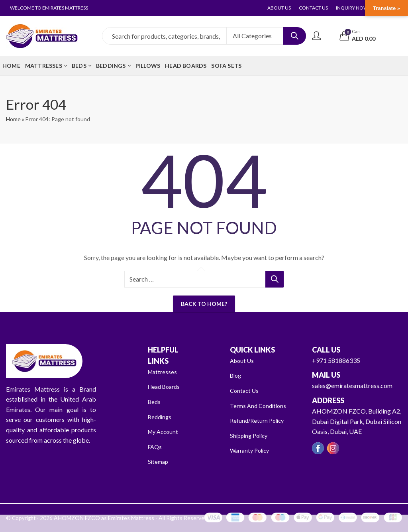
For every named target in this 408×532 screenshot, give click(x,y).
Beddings (161, 417)
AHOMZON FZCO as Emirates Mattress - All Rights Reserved (125, 518)
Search (294, 36)
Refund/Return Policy (259, 420)
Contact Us (245, 390)
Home (13, 119)
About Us (243, 360)
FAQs (156, 446)
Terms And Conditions (260, 405)
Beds (155, 401)
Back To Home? (204, 304)
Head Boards (166, 386)
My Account (165, 431)
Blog (236, 375)
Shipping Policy (251, 435)
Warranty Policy (252, 450)
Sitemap (159, 461)
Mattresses (164, 371)
